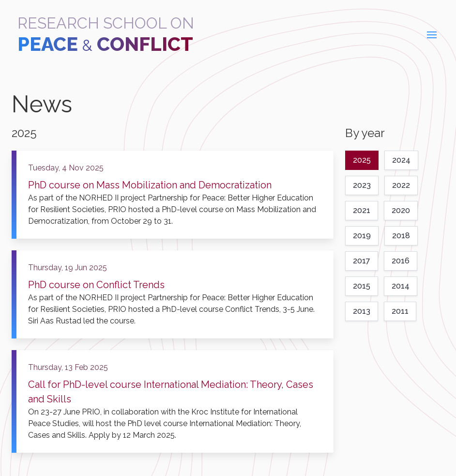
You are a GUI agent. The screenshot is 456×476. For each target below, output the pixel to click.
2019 (362, 236)
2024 (401, 160)
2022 (401, 185)
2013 (362, 311)
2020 (401, 210)
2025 (362, 160)
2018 (401, 236)
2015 (362, 286)
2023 (362, 185)
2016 (401, 261)
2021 (362, 210)
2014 (401, 286)
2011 (400, 311)
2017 (362, 261)
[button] (432, 35)
